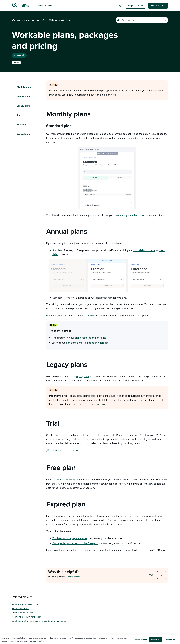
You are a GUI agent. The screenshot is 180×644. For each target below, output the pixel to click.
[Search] (142, 20)
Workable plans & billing (60, 20)
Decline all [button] (171, 639)
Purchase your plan (57, 315)
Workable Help (19, 20)
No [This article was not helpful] (162, 575)
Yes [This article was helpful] (149, 575)
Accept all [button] (156, 639)
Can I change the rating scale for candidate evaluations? (39, 621)
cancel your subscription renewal (136, 215)
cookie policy (38, 641)
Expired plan (23, 134)
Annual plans (24, 96)
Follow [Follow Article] (16, 63)
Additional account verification (27, 617)
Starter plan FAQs (20, 608)
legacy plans (83, 376)
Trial (19, 115)
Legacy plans (24, 106)
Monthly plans (24, 87)
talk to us (90, 315)
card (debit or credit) (144, 250)
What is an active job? (22, 613)
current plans (101, 404)
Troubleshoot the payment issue (70, 538)
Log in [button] (120, 5)
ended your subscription (69, 480)
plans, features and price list (90, 338)
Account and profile (37, 20)
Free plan (22, 125)
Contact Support (44, 5)
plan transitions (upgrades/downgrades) (87, 343)
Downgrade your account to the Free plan (75, 543)
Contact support (73, 577)
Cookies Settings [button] (140, 639)
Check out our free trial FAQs (66, 450)
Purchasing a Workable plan (25, 604)
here (113, 95)
